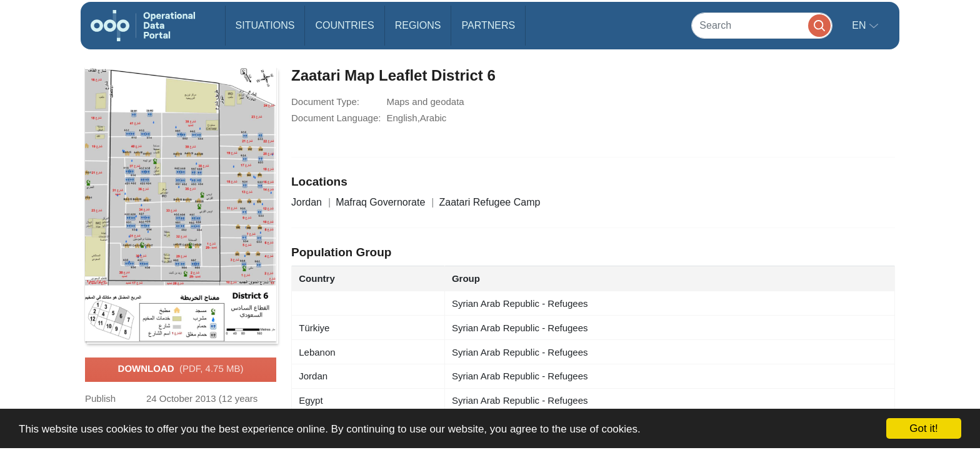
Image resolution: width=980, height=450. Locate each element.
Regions (418, 25)
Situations (265, 25)
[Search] (762, 25)
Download (181, 369)
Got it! (923, 428)
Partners (488, 25)
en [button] (860, 25)
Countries (344, 25)
